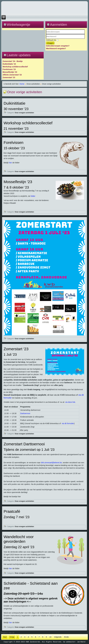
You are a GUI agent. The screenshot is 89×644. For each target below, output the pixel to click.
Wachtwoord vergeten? (56, 49)
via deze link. (70, 402)
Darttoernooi (25, 413)
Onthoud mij (51, 40)
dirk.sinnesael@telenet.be (51, 463)
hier (10, 163)
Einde (66, 637)
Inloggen (50, 43)
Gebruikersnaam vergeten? (58, 46)
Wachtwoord (46, 39)
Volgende (58, 637)
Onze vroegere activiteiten (24, 113)
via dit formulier (68, 423)
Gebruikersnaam (46, 34)
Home (22, 84)
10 (50, 637)
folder (33, 196)
